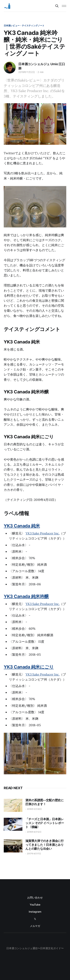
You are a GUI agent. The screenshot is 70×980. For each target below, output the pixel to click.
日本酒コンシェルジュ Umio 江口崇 (42, 66)
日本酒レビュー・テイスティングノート (24, 26)
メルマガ (35, 926)
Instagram (35, 912)
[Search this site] (57, 6)
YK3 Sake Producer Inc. (43, 533)
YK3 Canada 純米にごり (29, 667)
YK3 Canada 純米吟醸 (26, 596)
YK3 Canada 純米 (22, 526)
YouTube (35, 905)
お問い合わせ (35, 897)
